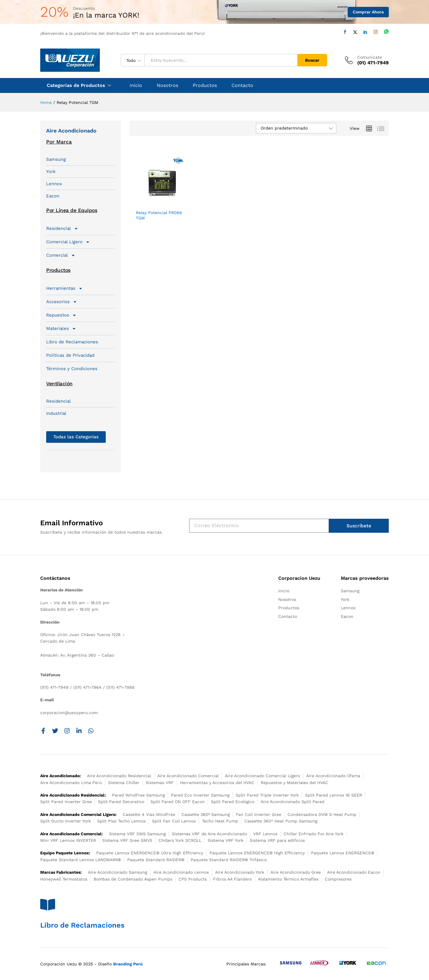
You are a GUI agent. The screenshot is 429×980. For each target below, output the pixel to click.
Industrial (56, 413)
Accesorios (62, 302)
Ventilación (59, 384)
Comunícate (370, 57)
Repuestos (61, 315)
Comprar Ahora (368, 12)
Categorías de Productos (76, 85)
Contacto (242, 85)
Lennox (54, 184)
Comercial (61, 255)
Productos (205, 85)
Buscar (312, 60)
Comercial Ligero (68, 242)
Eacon (53, 196)
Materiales (61, 328)
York (51, 172)
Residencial (62, 228)
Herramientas (64, 288)
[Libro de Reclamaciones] (48, 905)
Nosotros (167, 85)
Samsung (56, 159)
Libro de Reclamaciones (72, 342)
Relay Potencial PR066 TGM (159, 215)
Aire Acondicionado (71, 131)
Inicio (136, 85)
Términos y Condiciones (72, 369)
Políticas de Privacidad (70, 355)
